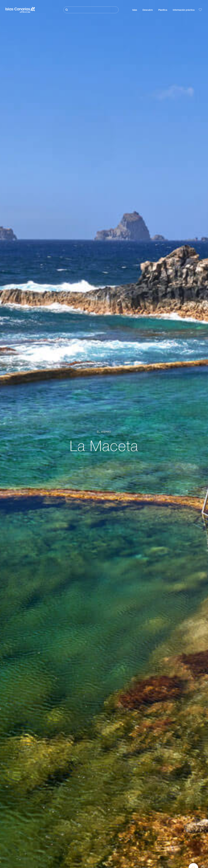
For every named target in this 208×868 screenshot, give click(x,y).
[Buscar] (91, 10)
